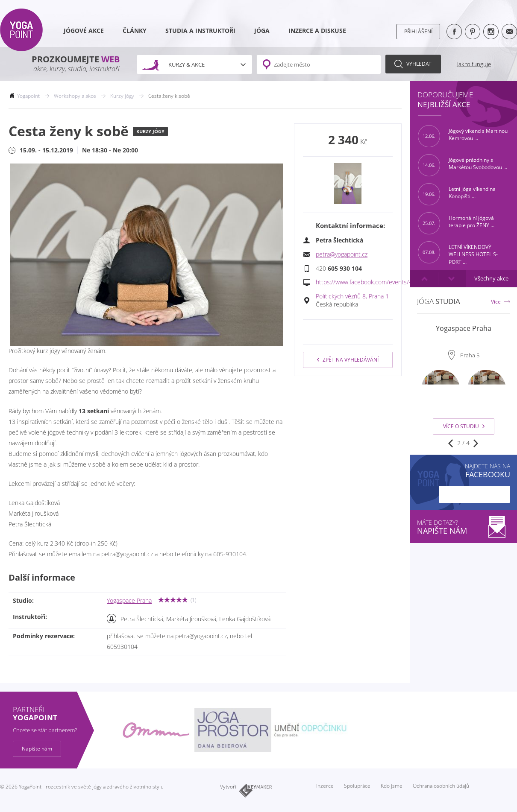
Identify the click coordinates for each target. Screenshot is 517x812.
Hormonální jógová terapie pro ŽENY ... (456, 223)
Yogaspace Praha (129, 601)
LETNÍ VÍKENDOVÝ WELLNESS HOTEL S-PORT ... (458, 252)
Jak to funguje (474, 64)
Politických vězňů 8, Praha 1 (352, 296)
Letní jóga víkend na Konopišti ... (457, 194)
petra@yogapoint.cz (342, 254)
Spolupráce (357, 786)
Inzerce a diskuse (317, 31)
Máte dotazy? (464, 527)
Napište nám (37, 749)
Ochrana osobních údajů (441, 786)
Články (135, 31)
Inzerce (325, 786)
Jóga (262, 31)
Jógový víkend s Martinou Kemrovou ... (463, 136)
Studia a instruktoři (200, 31)
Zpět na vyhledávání (348, 360)
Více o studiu (464, 426)
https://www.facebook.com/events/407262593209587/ (389, 282)
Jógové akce (84, 31)
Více (496, 302)
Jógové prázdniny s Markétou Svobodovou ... (463, 165)
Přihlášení (418, 31)
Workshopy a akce (75, 96)
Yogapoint (28, 96)
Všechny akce (491, 279)
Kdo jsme (392, 786)
